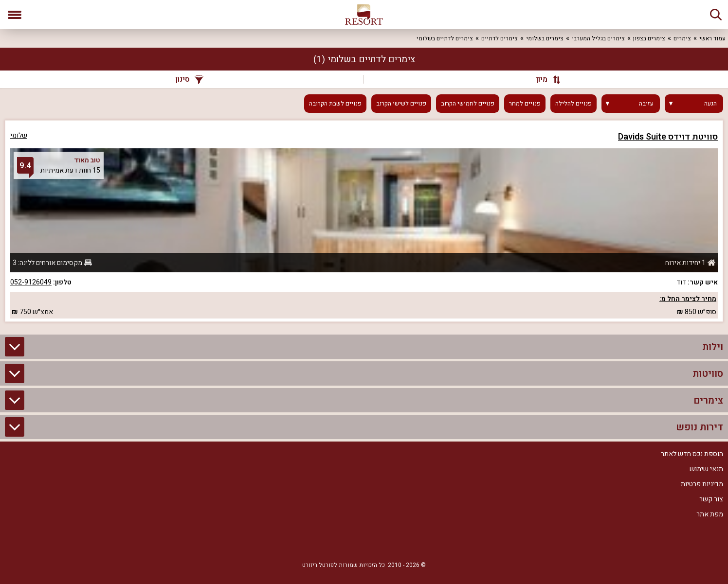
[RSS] (364, 541)
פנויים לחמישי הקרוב (468, 104)
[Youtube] (335, 541)
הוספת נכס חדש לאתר (692, 454)
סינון (190, 79)
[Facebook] (393, 541)
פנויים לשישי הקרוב (401, 104)
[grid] (364, 221)
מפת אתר (710, 514)
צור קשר (711, 499)
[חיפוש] (716, 15)
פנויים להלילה (573, 104)
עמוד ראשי (712, 38)
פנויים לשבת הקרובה (335, 104)
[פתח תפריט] (15, 15)
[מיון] (544, 79)
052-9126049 (31, 282)
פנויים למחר (525, 104)
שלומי (19, 135)
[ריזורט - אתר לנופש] (364, 15)
